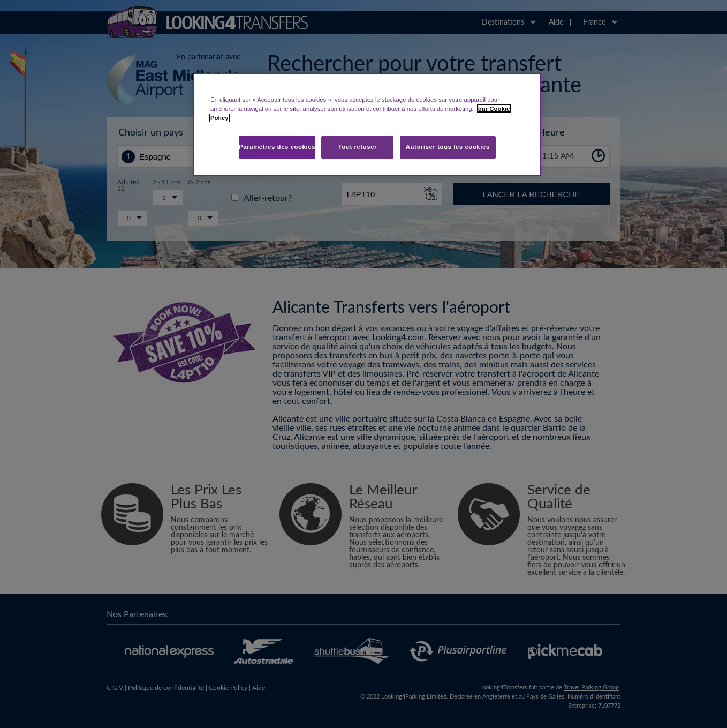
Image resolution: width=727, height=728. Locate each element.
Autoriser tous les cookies (448, 147)
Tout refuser (358, 147)
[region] (367, 125)
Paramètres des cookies (277, 147)
